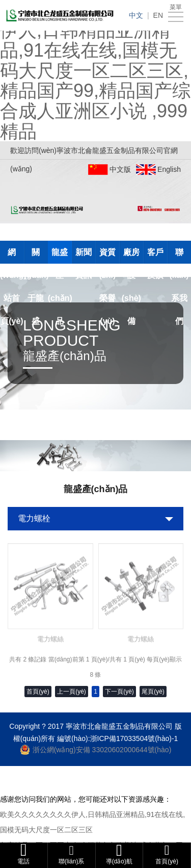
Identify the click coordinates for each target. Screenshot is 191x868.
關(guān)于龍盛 (36, 256)
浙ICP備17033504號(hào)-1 (134, 738)
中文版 (120, 169)
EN (158, 15)
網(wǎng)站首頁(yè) (12, 256)
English (169, 169)
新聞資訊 (84, 256)
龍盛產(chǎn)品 (60, 256)
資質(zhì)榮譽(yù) (108, 256)
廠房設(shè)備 (131, 256)
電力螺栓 (34, 518)
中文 (136, 15)
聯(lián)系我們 (179, 256)
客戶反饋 (155, 256)
